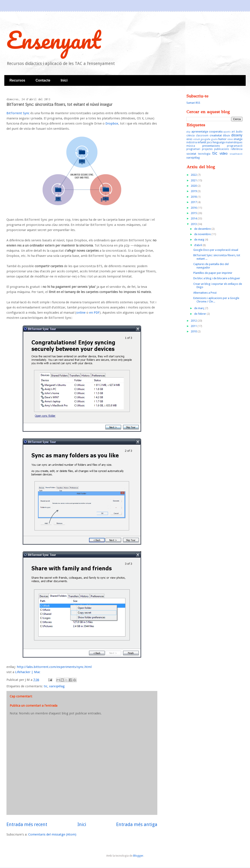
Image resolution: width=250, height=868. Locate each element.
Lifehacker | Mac (28, 672)
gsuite (214, 139)
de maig (200, 240)
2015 (194, 213)
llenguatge (219, 142)
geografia (205, 139)
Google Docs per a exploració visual (216, 250)
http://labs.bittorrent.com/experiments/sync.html (54, 667)
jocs (209, 142)
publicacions (222, 149)
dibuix (226, 136)
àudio (239, 132)
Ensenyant (54, 40)
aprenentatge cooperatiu (207, 132)
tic (46, 686)
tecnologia (204, 154)
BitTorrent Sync (18, 113)
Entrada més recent (27, 824)
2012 (194, 321)
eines (189, 139)
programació (235, 146)
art (233, 132)
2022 (194, 175)
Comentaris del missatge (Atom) (52, 834)
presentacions (211, 146)
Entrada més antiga (137, 824)
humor (222, 139)
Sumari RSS (193, 103)
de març (200, 308)
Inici (64, 80)
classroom (202, 136)
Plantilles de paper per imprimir (213, 273)
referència (237, 149)
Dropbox (112, 123)
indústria (192, 142)
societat (191, 154)
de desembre (203, 229)
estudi (197, 139)
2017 (194, 202)
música (191, 146)
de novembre (203, 234)
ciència (191, 136)
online (81, 313)
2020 (194, 186)
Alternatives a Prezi (205, 293)
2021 (194, 180)
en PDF (94, 313)
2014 (194, 218)
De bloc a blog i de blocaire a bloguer (217, 278)
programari (193, 149)
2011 (194, 326)
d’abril (198, 245)
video (224, 153)
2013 (194, 224)
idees (230, 139)
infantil (202, 142)
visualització (236, 154)
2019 (194, 191)
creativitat (216, 135)
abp (188, 132)
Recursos (17, 80)
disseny (237, 135)
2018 (194, 197)
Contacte (43, 80)
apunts (227, 132)
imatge (238, 139)
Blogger (138, 856)
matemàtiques (234, 142)
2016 (194, 208)
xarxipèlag (57, 686)
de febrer (200, 314)
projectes (207, 149)
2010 (194, 331)
